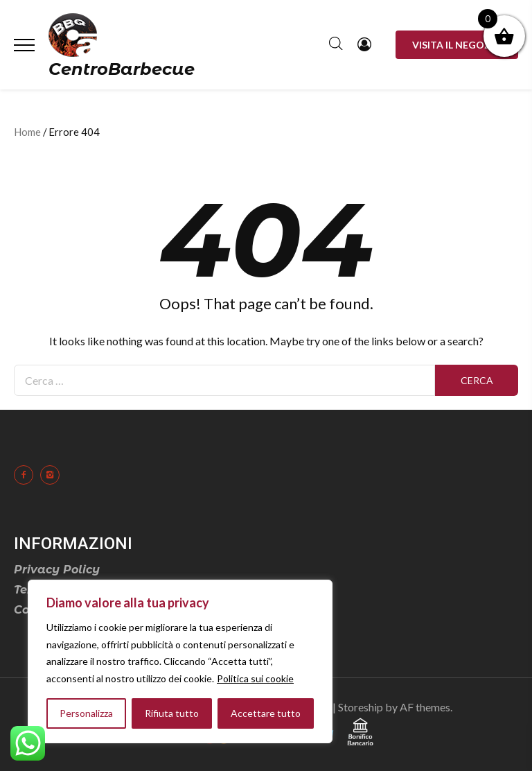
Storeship (361, 707)
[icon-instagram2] (53, 475)
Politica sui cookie (255, 678)
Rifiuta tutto (172, 713)
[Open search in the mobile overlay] (336, 45)
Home (27, 132)
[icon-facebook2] (27, 475)
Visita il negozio (457, 45)
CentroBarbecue (122, 69)
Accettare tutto (266, 713)
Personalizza (86, 713)
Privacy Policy (57, 570)
